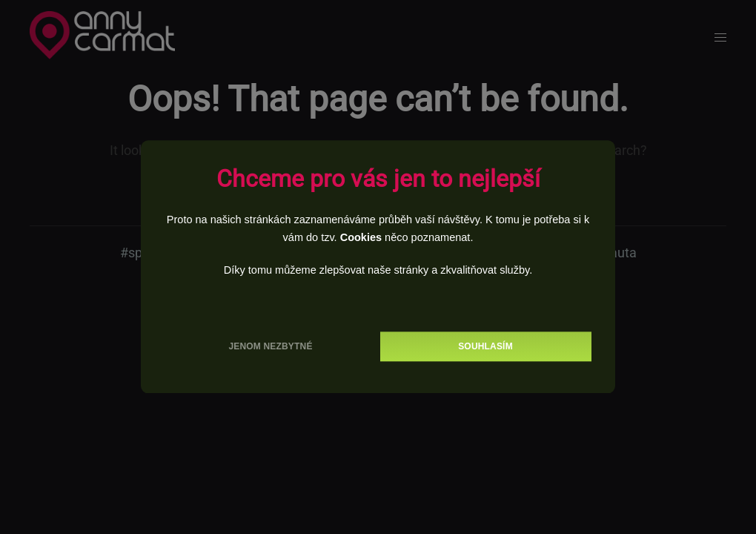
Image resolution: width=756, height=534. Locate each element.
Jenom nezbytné (270, 347)
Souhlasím (485, 347)
